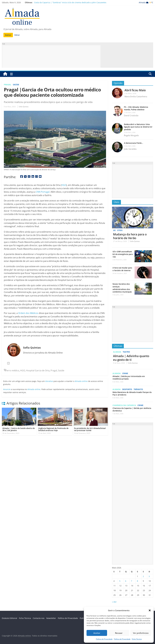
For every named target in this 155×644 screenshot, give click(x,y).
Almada (117, 352)
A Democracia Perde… (133, 143)
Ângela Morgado (131, 135)
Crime (125, 373)
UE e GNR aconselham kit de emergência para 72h (123, 254)
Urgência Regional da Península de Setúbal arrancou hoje (53, 429)
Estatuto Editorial (9, 618)
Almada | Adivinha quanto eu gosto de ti (131, 358)
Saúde (16, 85)
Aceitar (97, 633)
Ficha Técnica (137, 639)
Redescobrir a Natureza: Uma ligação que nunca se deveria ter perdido (138, 127)
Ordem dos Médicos (28, 313)
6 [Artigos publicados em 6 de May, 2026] (126, 581)
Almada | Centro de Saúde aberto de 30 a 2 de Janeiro (19, 429)
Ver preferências (141, 633)
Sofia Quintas (24, 107)
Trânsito (138, 389)
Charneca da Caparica (124, 405)
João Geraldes (130, 149)
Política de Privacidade (104, 639)
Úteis (116, 202)
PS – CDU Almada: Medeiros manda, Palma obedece (136, 108)
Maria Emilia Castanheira (136, 96)
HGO (64, 185)
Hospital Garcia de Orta (38, 370)
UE (114, 230)
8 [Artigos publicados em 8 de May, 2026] (137, 581)
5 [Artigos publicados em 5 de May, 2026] (120, 581)
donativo (49, 381)
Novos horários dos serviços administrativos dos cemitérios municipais (122, 288)
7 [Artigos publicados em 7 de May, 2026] (132, 581)
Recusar (119, 633)
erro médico (13, 370)
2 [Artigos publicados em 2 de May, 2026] (143, 576)
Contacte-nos (39, 618)
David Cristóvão (131, 115)
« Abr (114, 602)
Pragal (8, 85)
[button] (150, 610)
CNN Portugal (43, 192)
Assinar (8, 35)
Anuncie (7, 389)
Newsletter (51, 618)
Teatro (126, 352)
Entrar (17, 35)
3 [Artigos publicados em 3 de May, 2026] (149, 576)
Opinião (118, 83)
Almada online (81, 381)
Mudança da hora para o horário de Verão (130, 236)
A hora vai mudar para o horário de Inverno (122, 269)
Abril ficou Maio (135, 90)
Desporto (127, 389)
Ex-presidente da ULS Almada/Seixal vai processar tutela (90, 429)
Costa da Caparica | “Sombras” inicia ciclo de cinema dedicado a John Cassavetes (70, 2)
